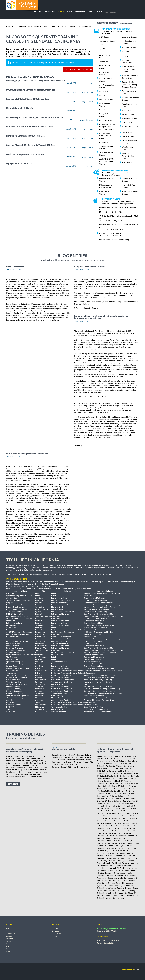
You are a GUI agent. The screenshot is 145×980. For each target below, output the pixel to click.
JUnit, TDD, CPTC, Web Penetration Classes (107, 161)
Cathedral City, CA (113, 848)
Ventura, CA (111, 898)
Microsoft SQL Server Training (29, 57)
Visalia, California (104, 833)
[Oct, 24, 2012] (11, 270)
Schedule (9, 936)
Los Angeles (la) (120, 878)
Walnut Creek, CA (126, 853)
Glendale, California (50, 26)
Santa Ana (110, 826)
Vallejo (120, 783)
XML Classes (127, 162)
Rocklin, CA (110, 841)
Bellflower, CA (112, 836)
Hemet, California (122, 863)
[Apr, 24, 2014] (79, 321)
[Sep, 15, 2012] (11, 456)
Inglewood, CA (113, 868)
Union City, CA (126, 851)
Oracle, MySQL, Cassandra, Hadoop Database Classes (130, 84)
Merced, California (129, 848)
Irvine (121, 893)
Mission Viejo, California (116, 806)
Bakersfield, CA (129, 801)
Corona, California (125, 821)
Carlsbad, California (105, 791)
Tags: (20, 270)
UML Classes (127, 133)
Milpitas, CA (118, 880)
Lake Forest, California (118, 761)
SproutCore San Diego (35, 586)
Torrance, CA (111, 828)
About (90, 12)
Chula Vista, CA (104, 818)
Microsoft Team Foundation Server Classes (129, 69)
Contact (99, 12)
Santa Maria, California (126, 828)
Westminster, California (126, 766)
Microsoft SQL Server (31, 26)
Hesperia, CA (132, 836)
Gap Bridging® (11, 934)
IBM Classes (104, 142)
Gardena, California (117, 858)
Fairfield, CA (111, 766)
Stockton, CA (132, 818)
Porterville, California (106, 798)
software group (123, 970)
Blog (8, 944)
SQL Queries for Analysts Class (20, 164)
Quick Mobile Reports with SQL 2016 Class (25, 154)
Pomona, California (105, 838)
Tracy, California (104, 843)
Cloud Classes (105, 95)
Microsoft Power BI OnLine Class (21, 108)
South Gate (131, 856)
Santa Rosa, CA (128, 841)
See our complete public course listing (114, 239)
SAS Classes (127, 110)
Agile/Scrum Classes (107, 41)
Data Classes (104, 110)
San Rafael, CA (103, 858)
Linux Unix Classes (129, 37)
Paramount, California (128, 758)
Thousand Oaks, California (111, 865)
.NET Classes (104, 37)
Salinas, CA (116, 843)
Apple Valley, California (106, 861)
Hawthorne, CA (103, 870)
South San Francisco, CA (107, 778)
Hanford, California (105, 895)
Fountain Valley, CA (105, 788)
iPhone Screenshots (15, 267)
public (79, 52)
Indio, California (106, 776)
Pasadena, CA (111, 773)
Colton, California (104, 781)
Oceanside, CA (128, 865)
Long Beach (116, 883)
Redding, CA (122, 771)
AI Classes (103, 45)
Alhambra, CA (102, 761)
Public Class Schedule (76, 12)
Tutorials (9, 941)
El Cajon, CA (111, 783)
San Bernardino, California (119, 811)
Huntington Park (130, 808)
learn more (13, 784)
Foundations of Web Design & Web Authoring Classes (107, 127)
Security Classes (128, 114)
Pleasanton (119, 831)
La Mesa (121, 773)
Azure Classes (105, 62)
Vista (118, 841)
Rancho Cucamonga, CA (106, 823)
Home (9, 26)
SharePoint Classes (129, 118)
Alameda (100, 821)
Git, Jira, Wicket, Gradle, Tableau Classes (106, 136)
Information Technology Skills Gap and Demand (28, 454)
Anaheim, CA (133, 878)
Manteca (120, 898)
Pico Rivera (118, 788)
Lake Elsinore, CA (121, 791)
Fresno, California (104, 808)
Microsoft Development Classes (127, 54)
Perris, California (115, 801)
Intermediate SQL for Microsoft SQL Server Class (28, 99)
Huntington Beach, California (109, 756)
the (50, 509)
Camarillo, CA (119, 873)
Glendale (115, 851)
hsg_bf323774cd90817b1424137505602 (77, 26)
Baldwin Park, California (107, 771)
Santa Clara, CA (120, 895)
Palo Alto (100, 758)
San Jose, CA (130, 831)
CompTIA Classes (106, 99)
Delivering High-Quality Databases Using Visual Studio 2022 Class (36, 81)
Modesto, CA (129, 788)
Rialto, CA (118, 838)
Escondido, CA (103, 813)
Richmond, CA (132, 858)
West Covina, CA (104, 883)
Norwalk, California (105, 856)
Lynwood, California (105, 885)
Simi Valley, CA (126, 768)
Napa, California (123, 823)
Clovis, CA (128, 783)
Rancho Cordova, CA (105, 831)
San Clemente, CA (104, 768)
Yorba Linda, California (126, 875)
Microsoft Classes (129, 47)
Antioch (122, 778)
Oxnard (121, 793)
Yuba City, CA (120, 885)
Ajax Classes (104, 49)
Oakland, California (129, 786)
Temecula (109, 873)
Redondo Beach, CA (105, 878)
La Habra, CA (111, 875)
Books (8, 951)
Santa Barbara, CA (119, 803)
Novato (116, 768)
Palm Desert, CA (119, 833)
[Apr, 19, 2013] (79, 270)
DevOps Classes (106, 120)
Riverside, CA (111, 793)
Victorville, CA (109, 863)
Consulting (37, 12)
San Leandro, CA (132, 793)
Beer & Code (50, 586)
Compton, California (131, 776)
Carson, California (118, 818)
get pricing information (78, 70)
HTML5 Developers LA (15, 586)
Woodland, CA (112, 893)
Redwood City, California (107, 796)
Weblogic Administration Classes (128, 156)
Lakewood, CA (124, 796)
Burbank (120, 888)
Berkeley (122, 836)
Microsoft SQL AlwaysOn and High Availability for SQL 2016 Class (35, 117)
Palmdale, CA (102, 811)
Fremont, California (117, 813)
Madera (110, 846)
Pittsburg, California (130, 816)
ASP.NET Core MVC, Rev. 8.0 (111, 233)
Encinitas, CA (102, 801)
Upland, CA (131, 806)
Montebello (101, 868)
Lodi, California (129, 880)
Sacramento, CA (115, 816)
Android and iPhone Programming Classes (107, 55)
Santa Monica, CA (129, 756)
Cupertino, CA (120, 856)
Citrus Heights (106, 763)
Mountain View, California (108, 853)
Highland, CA (118, 781)
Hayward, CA (127, 883)
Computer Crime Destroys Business (90, 267)
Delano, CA (118, 763)
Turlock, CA (117, 808)
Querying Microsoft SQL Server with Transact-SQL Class (31, 145)
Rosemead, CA (111, 821)
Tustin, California (128, 843)
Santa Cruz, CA (132, 813)
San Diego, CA (130, 893)
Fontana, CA (120, 846)
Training (61, 12)
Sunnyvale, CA (121, 798)
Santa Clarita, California (119, 870)
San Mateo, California (128, 868)
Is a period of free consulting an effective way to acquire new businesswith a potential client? (101, 317)
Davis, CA (118, 776)
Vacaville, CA (121, 826)
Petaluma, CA (122, 890)
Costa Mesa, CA (112, 758)
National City (102, 816)
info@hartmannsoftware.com (114, 929)
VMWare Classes (129, 137)
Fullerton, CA (131, 778)
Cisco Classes (105, 91)
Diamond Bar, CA (104, 851)
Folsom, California (104, 880)
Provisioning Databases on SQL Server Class (26, 136)
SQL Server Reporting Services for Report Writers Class (31, 90)
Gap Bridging (49, 12)
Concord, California (108, 890)
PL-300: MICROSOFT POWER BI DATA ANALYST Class (29, 127)
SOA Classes (127, 122)
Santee (131, 798)
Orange (130, 803)
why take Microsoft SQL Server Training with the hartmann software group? (25, 750)
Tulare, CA (116, 786)
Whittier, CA (111, 888)
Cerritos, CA (122, 861)
